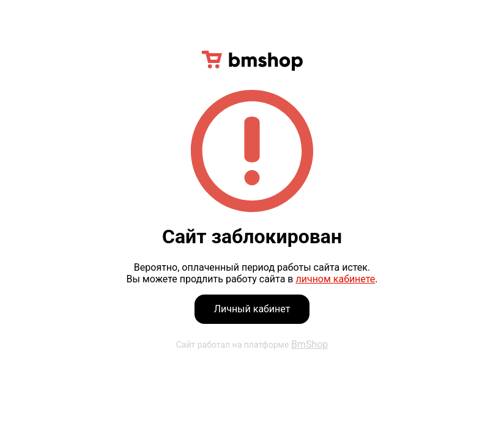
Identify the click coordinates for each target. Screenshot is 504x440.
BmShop (309, 344)
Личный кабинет (252, 309)
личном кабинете (335, 279)
